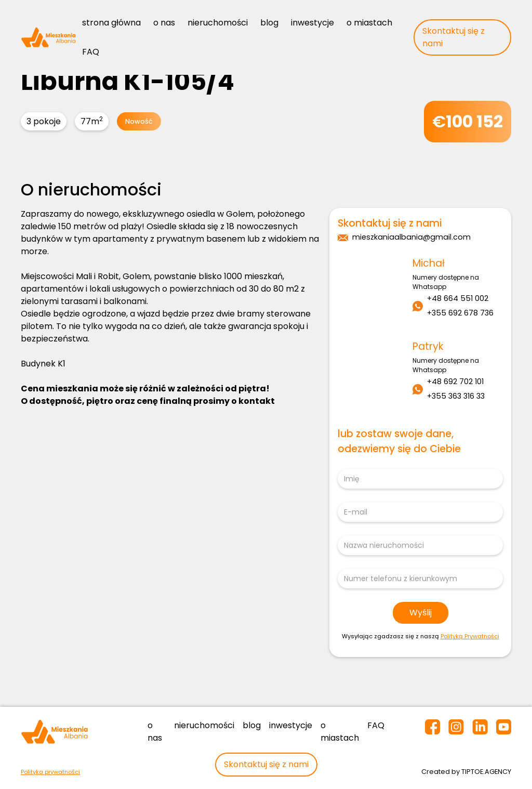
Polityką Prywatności (470, 636)
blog (269, 23)
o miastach (369, 23)
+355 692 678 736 (460, 313)
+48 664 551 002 (458, 298)
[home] (49, 37)
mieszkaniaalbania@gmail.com (411, 237)
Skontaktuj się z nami (454, 37)
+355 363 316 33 (456, 396)
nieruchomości (218, 23)
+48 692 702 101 (455, 382)
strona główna (111, 23)
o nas (164, 23)
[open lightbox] (174, 157)
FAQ (91, 52)
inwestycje (312, 23)
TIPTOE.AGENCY (486, 772)
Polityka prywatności (50, 772)
